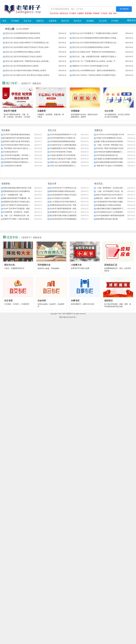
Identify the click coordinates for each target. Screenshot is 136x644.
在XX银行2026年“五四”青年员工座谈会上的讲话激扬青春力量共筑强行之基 (41, 75)
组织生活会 (64, 13)
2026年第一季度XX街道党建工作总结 (110, 148)
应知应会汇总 (111, 265)
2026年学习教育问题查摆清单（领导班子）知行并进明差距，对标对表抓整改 (78, 209)
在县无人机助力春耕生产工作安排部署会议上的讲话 (33, 43)
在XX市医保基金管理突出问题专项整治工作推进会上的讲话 (102, 38)
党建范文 (40, 21)
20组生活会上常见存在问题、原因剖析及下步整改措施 (70, 162)
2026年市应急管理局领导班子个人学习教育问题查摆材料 (70, 135)
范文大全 (28, 21)
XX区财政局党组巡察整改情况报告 (62, 141)
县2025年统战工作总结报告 (60, 198)
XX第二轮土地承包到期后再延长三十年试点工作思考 (69, 166)
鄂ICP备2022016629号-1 (68, 317)
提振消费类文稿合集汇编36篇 (107, 219)
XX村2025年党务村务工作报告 (61, 152)
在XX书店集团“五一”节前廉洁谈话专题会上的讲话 (99, 33)
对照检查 (96, 13)
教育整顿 (88, 13)
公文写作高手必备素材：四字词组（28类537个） (21, 155)
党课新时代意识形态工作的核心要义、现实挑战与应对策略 (25, 202)
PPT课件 (115, 21)
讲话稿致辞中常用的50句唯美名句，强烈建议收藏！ (22, 162)
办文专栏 (8, 301)
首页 (4, 21)
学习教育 (73, 13)
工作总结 (104, 13)
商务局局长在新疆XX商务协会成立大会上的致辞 (67, 191)
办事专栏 (75, 301)
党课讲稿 (53, 21)
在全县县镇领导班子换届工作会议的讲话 (65, 195)
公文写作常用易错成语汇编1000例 (16, 159)
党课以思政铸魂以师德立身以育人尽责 (17, 188)
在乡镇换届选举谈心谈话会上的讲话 (27, 38)
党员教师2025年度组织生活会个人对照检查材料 (67, 212)
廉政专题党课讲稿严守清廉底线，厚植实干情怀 (21, 198)
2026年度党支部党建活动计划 (107, 155)
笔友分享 (65, 21)
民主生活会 (54, 13)
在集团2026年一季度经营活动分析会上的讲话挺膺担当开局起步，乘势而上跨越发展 (44, 61)
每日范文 (78, 21)
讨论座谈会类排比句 (11, 152)
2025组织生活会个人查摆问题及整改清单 (65, 145)
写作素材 (15, 21)
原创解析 (90, 21)
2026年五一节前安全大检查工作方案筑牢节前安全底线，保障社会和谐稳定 (108, 75)
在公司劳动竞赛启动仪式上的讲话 (26, 66)
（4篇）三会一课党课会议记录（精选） (18, 216)
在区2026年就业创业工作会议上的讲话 (28, 57)
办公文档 (103, 21)
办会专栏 (42, 301)
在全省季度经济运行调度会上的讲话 (27, 52)
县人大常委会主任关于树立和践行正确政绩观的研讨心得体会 (72, 202)
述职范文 (109, 301)
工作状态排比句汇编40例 (12, 166)
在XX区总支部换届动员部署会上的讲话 (95, 47)
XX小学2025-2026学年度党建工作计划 (94, 66)
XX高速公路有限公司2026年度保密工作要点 (66, 155)
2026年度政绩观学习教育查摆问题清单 (110, 216)
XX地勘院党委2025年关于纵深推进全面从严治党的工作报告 (72, 148)
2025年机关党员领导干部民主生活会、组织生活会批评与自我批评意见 (29, 145)
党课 (110, 13)
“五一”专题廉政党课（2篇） (13, 195)
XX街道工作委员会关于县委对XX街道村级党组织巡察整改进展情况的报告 (77, 159)
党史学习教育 (10, 111)
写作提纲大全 (44, 265)
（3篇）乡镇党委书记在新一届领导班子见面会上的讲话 (101, 57)
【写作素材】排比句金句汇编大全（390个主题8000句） (24, 148)
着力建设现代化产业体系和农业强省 (16, 138)
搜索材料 (124, 9)
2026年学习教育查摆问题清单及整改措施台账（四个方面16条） (26, 135)
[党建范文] (76, 66)
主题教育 (80, 13)
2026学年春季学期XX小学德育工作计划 (64, 138)
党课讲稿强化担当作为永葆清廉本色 (16, 191)
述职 (115, 13)
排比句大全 (10, 265)
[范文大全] (9, 33)
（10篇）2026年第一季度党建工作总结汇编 (112, 145)
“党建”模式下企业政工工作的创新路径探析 (112, 166)
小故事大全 (76, 265)
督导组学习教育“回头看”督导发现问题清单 (19, 141)
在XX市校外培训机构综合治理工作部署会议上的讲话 (100, 43)
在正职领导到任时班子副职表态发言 (27, 33)
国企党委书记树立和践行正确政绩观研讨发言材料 (68, 216)
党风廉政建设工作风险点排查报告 (109, 205)
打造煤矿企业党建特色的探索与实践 (109, 159)
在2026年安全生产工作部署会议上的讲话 (65, 188)
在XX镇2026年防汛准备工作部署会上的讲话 (30, 71)
